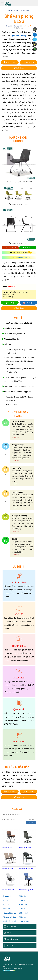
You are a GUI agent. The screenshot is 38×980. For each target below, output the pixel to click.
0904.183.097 (28, 62)
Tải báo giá (29, 303)
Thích (8, 26)
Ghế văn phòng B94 (8, 890)
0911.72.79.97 (10, 62)
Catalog (9, 933)
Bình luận (16, 26)
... (12, 437)
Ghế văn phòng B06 (26, 847)
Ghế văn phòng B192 (9, 847)
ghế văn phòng (19, 36)
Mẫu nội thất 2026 (12, 939)
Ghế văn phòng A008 (26, 890)
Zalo (35, 39)
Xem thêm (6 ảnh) (10, 248)
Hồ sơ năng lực (11, 927)
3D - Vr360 (10, 945)
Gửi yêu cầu (19, 68)
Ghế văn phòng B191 (9, 869)
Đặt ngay (11, 303)
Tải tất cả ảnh (28, 248)
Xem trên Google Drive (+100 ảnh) (20, 257)
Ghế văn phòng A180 (26, 869)
